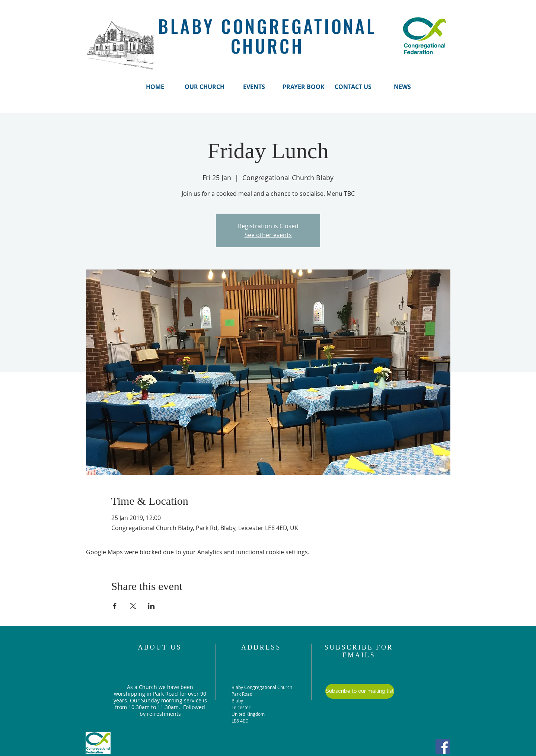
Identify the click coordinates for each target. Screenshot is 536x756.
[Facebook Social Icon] (443, 747)
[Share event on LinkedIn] (151, 606)
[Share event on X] (133, 606)
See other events (268, 235)
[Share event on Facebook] (115, 606)
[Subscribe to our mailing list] (360, 691)
